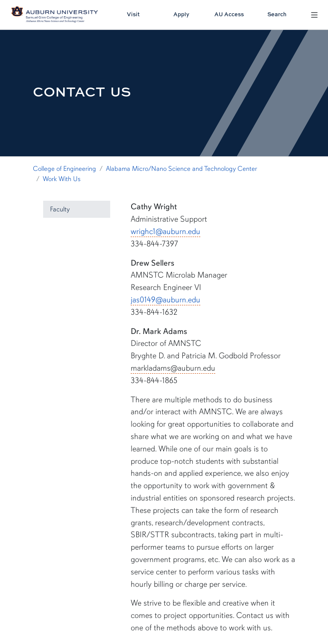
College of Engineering (64, 169)
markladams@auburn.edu (173, 368)
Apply (181, 14)
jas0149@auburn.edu (165, 300)
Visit (133, 14)
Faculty (60, 209)
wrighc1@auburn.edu (165, 231)
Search (277, 14)
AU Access (229, 14)
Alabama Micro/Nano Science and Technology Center (182, 169)
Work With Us (62, 179)
